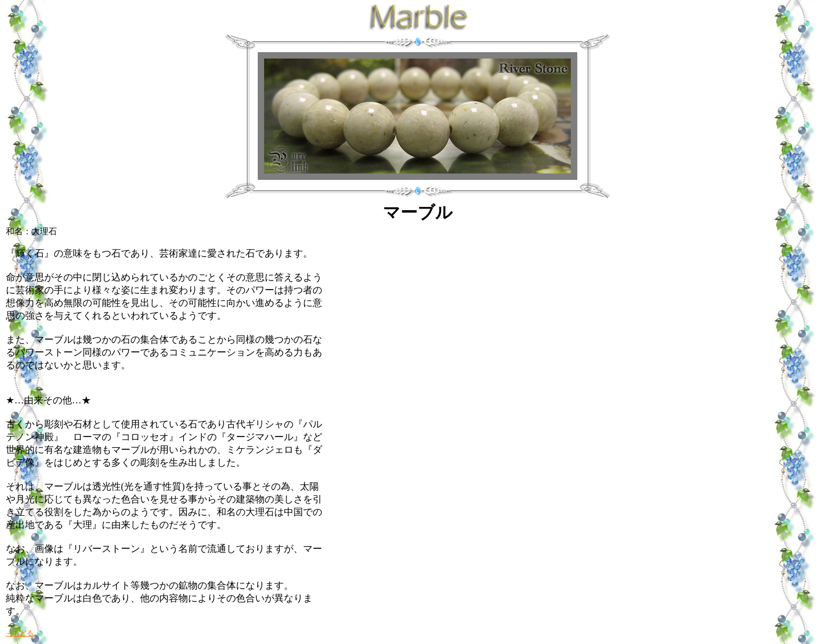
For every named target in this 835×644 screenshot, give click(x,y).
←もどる (20, 633)
